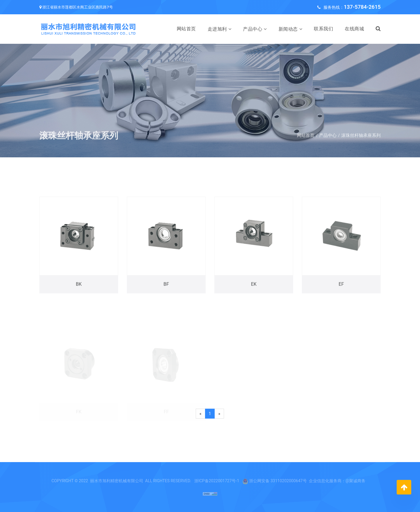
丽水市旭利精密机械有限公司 (117, 481)
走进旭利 (217, 29)
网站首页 (186, 29)
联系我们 (323, 29)
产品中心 (253, 29)
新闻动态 (288, 29)
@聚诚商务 (356, 481)
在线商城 (354, 29)
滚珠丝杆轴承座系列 (361, 140)
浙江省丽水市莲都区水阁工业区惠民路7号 (77, 7)
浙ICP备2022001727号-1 (217, 481)
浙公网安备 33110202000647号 (278, 481)
